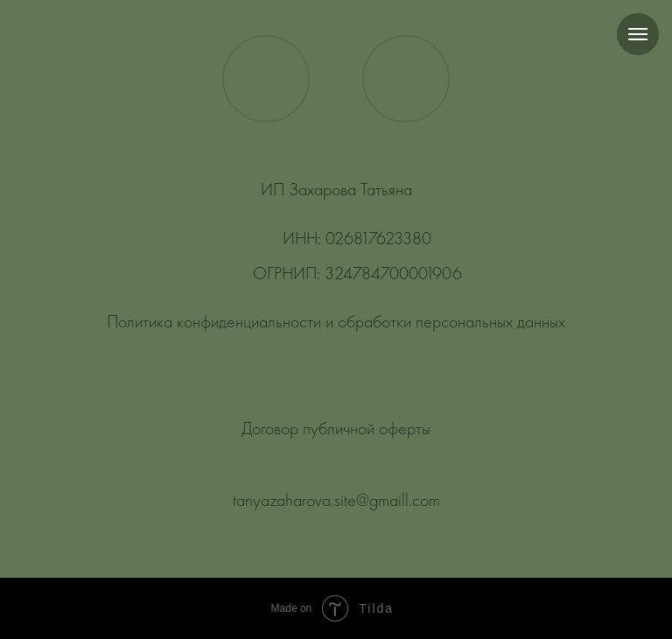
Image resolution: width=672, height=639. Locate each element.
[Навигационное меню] (638, 34)
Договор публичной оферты (336, 430)
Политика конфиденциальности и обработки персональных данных (336, 323)
